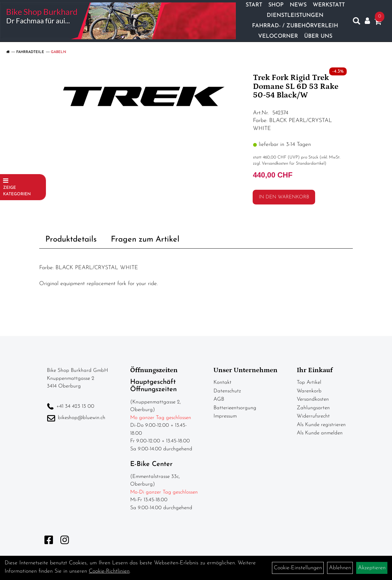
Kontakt (222, 382)
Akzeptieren (372, 568)
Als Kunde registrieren (321, 425)
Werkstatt (329, 5)
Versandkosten (313, 399)
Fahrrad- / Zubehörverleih (295, 26)
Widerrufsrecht (313, 416)
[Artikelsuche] (356, 22)
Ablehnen (340, 568)
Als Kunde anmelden (320, 433)
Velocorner (278, 36)
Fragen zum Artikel (145, 240)
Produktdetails (71, 240)
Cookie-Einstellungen (298, 568)
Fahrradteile (30, 52)
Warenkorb (309, 391)
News (298, 5)
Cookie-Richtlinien (109, 571)
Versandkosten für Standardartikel (293, 164)
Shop (276, 5)
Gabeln (58, 52)
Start (254, 5)
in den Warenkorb (284, 197)
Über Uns (318, 36)
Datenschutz (227, 391)
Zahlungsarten (313, 408)
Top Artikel (309, 382)
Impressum (225, 416)
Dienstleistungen (295, 15)
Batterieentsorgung (235, 408)
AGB (219, 399)
